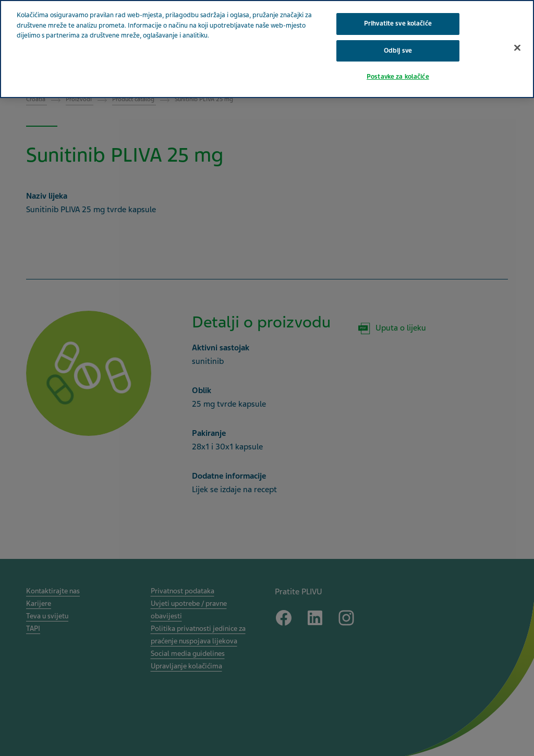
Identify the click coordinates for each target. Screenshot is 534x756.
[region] (267, 49)
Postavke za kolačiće (398, 77)
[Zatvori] (517, 47)
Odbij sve (398, 51)
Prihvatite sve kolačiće (398, 23)
